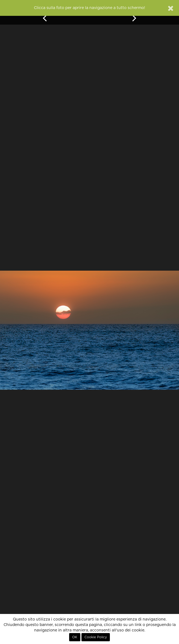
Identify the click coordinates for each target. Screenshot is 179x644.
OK (75, 637)
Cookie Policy (96, 637)
